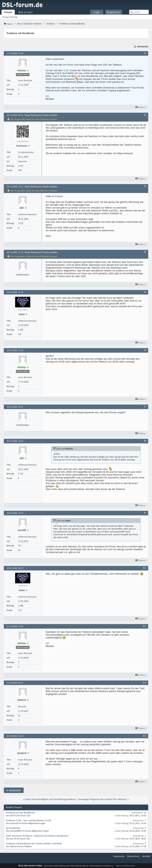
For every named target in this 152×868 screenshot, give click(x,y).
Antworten (14, 790)
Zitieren (141, 107)
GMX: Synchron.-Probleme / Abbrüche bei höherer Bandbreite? (37, 836)
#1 (145, 53)
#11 (145, 626)
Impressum (119, 856)
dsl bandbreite (13, 828)
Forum (8, 12)
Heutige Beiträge (10, 17)
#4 (145, 252)
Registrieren (114, 12)
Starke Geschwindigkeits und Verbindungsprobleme (50, 799)
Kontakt (146, 856)
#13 (145, 736)
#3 (145, 186)
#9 (145, 513)
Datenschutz (133, 856)
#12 (145, 683)
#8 (145, 441)
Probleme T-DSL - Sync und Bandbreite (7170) (28, 820)
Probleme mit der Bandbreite (20, 813)
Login (97, 12)
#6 (145, 350)
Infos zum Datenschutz (125, 866)
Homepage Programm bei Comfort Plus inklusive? (103, 799)
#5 (145, 292)
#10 (145, 568)
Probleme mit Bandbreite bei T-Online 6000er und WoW (34, 843)
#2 (145, 115)
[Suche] (139, 12)
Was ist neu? (25, 12)
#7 (145, 407)
